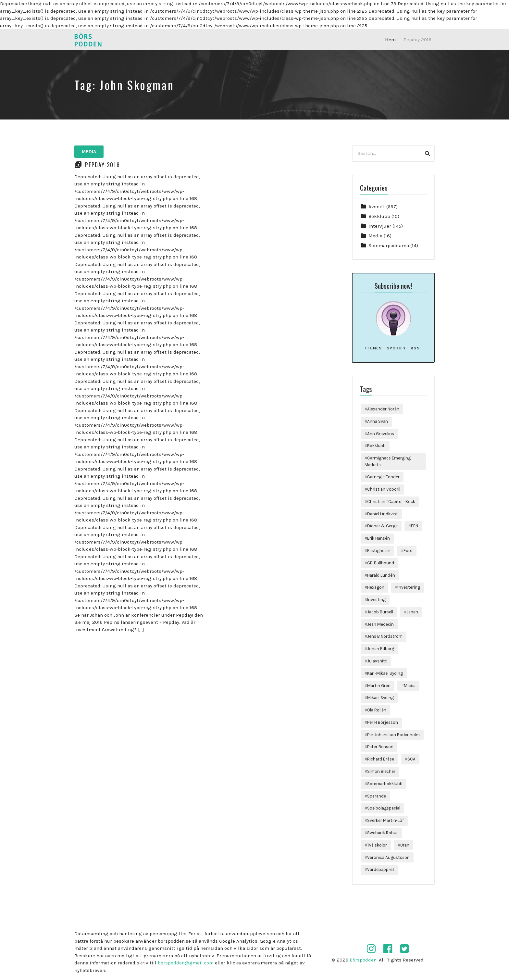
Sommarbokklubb (385, 784)
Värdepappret (381, 869)
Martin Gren (379, 686)
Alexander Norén (383, 409)
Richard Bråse (381, 759)
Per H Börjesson (383, 722)
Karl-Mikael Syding (385, 673)
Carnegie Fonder (383, 477)
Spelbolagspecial (384, 808)
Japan (412, 612)
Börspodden (363, 960)
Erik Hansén (379, 538)
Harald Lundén (381, 575)
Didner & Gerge (382, 526)
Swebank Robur (383, 833)
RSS (415, 348)
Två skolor (377, 845)
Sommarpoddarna (389, 245)
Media (89, 152)
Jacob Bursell (380, 612)
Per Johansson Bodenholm (393, 735)
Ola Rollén (377, 710)
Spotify (396, 348)
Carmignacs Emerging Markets (388, 461)
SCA (411, 759)
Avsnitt (377, 207)
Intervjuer (380, 226)
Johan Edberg (381, 649)
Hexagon (376, 587)
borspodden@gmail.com (186, 963)
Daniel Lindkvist (383, 514)
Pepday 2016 (417, 40)
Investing (376, 600)
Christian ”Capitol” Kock (391, 502)
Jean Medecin (380, 624)
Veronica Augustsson (388, 857)
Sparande (377, 796)
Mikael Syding (380, 698)
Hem (390, 40)
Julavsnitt (377, 661)
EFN (415, 526)
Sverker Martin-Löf (385, 820)
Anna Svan (378, 421)
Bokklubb (379, 216)
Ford (408, 551)
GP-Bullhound (381, 563)
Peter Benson (380, 747)
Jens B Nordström (385, 636)
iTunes (374, 348)
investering (409, 587)
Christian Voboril (384, 489)
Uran (405, 845)
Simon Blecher (381, 771)
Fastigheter (379, 551)
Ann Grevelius (381, 434)
